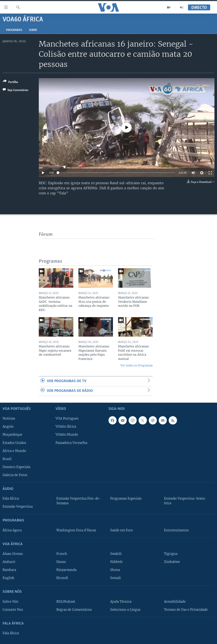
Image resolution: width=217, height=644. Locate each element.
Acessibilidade (175, 602)
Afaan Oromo (13, 554)
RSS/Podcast (66, 602)
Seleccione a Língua (125, 610)
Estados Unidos (14, 443)
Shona (115, 570)
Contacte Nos (13, 610)
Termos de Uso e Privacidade (186, 610)
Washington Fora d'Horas (76, 530)
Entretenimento (176, 530)
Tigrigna (171, 554)
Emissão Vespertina (18, 507)
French (62, 554)
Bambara (9, 570)
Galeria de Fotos (15, 475)
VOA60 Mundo (67, 435)
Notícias (9, 419)
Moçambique (12, 435)
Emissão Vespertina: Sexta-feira (185, 501)
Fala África (11, 499)
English (8, 578)
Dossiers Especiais (16, 467)
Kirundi (62, 578)
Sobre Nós (10, 602)
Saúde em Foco (122, 530)
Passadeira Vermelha (71, 443)
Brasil (7, 459)
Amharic (9, 562)
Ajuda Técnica (121, 602)
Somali (115, 578)
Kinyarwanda (66, 570)
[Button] (10, 82)
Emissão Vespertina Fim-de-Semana (79, 501)
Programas (14, 30)
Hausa (61, 562)
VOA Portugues (67, 419)
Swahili (116, 554)
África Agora (12, 530)
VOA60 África (66, 427)
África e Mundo (14, 451)
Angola (8, 427)
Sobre (33, 30)
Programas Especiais (126, 499)
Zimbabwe (172, 562)
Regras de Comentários (74, 610)
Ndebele (116, 562)
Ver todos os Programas (136, 366)
